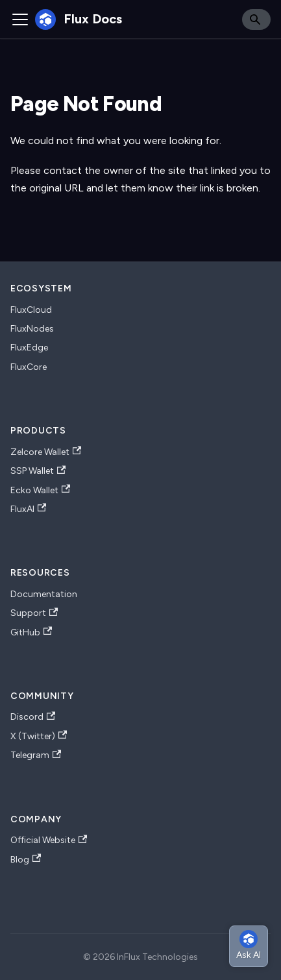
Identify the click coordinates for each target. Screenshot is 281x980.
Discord (33, 717)
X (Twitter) (39, 736)
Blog (26, 859)
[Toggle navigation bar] (20, 19)
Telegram (36, 755)
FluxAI (28, 509)
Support (34, 613)
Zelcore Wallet (46, 452)
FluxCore (29, 367)
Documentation (44, 594)
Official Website (49, 840)
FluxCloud (31, 310)
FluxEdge (29, 348)
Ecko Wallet (40, 490)
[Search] (256, 19)
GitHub (31, 632)
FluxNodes (32, 329)
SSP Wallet (38, 471)
